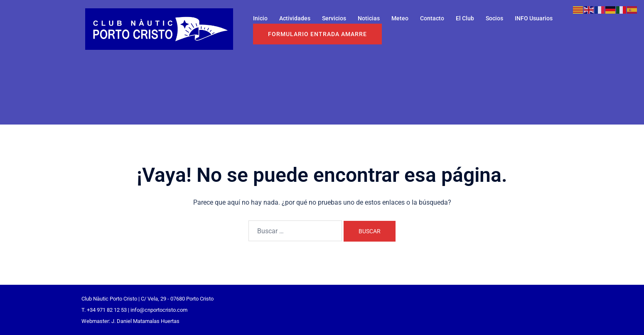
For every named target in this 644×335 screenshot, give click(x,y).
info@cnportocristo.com (159, 310)
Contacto (432, 18)
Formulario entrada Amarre (317, 34)
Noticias (369, 18)
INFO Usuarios (534, 18)
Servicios (334, 18)
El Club (465, 18)
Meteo (400, 18)
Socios (494, 18)
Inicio (260, 18)
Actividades (295, 18)
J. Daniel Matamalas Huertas (145, 321)
